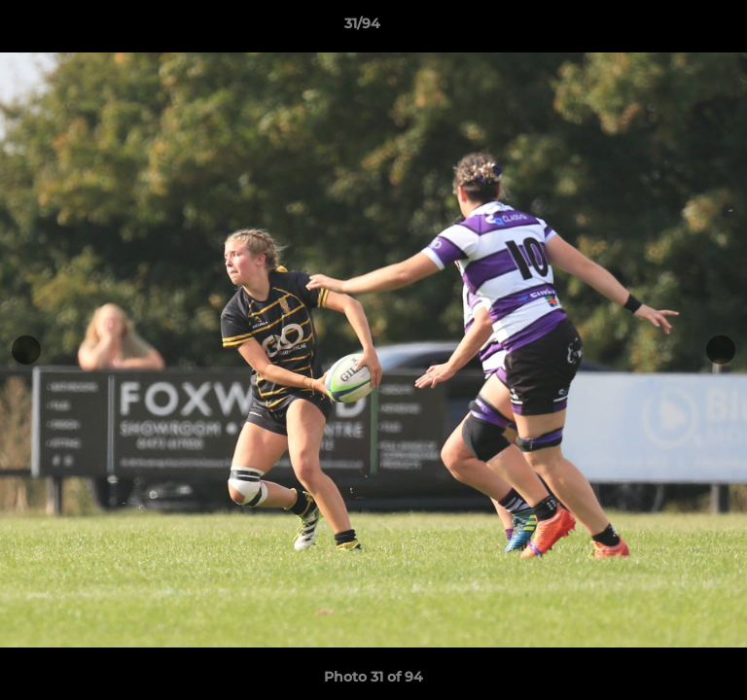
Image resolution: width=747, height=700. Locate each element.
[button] (677, 28)
